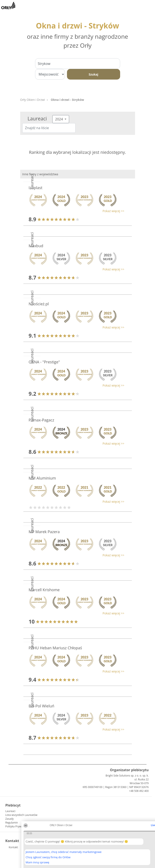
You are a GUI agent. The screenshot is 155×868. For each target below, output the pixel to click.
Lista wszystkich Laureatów (21, 815)
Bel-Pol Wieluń (42, 706)
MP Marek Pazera (44, 532)
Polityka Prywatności (17, 826)
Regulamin (12, 823)
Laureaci (10, 811)
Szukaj (93, 74)
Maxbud (36, 246)
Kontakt (13, 847)
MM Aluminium (42, 478)
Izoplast (36, 188)
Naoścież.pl (39, 304)
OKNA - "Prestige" (44, 362)
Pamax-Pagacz (41, 420)
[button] (75, 211)
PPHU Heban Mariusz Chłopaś (55, 648)
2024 (59, 119)
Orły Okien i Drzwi (33, 100)
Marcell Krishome (44, 590)
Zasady (9, 819)
